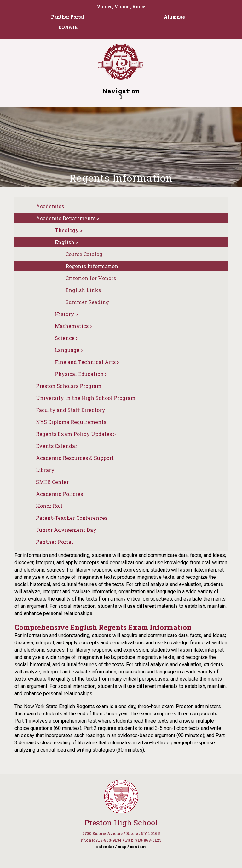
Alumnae (174, 17)
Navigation (121, 93)
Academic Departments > (68, 218)
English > (66, 242)
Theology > (69, 230)
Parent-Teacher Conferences (72, 518)
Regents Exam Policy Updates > (76, 434)
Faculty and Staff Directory (71, 410)
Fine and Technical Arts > (87, 362)
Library (45, 470)
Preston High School (121, 823)
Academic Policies (59, 494)
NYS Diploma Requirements (71, 422)
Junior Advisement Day (66, 530)
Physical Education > (81, 374)
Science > (67, 338)
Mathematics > (74, 326)
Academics (50, 206)
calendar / (106, 847)
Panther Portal (68, 17)
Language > (69, 350)
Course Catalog (84, 254)
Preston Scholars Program (69, 386)
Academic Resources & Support (75, 458)
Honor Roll (49, 506)
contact (138, 847)
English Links (83, 290)
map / (123, 847)
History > (66, 314)
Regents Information (92, 266)
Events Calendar (57, 446)
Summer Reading (87, 302)
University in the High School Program (86, 398)
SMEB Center (52, 482)
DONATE (68, 27)
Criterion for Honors (91, 278)
